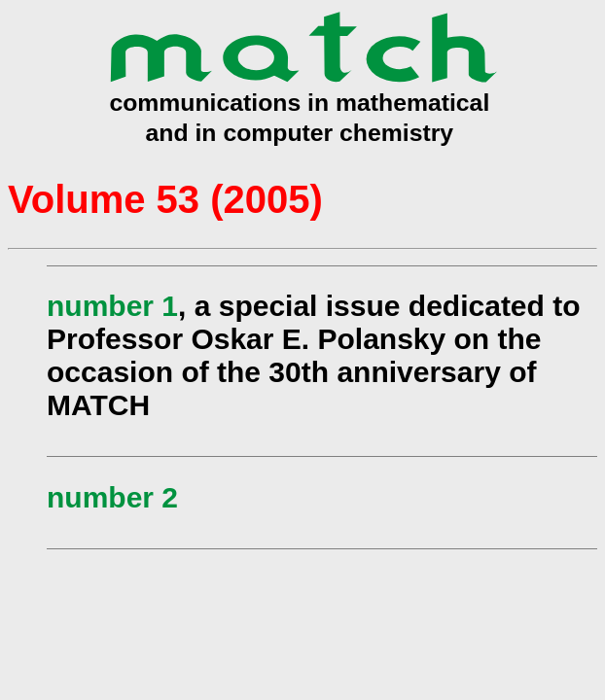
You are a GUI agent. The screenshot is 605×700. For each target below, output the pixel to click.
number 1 (112, 306)
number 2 (112, 497)
